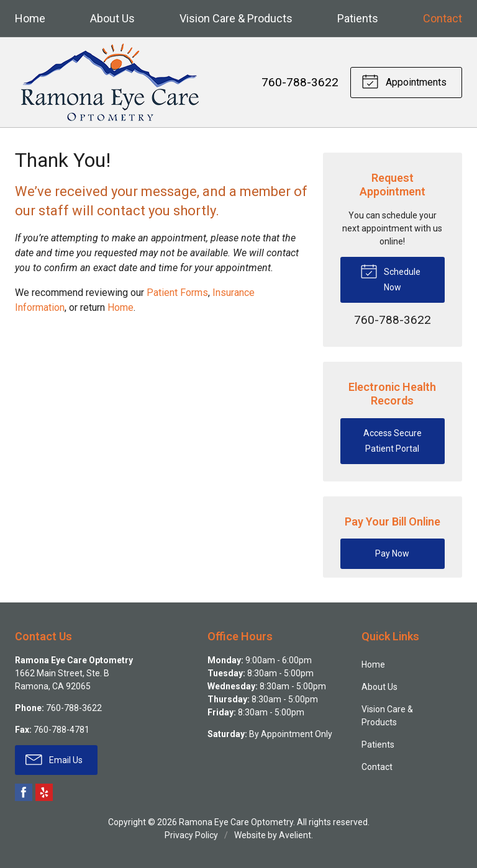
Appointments (404, 81)
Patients (358, 18)
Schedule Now (390, 277)
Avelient (295, 835)
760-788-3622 (300, 82)
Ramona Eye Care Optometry (236, 822)
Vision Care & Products (236, 18)
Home (30, 18)
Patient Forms (177, 293)
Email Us (54, 759)
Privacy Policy (191, 835)
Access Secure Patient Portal (393, 441)
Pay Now (392, 553)
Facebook (24, 792)
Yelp (44, 792)
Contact (443, 18)
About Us (112, 18)
